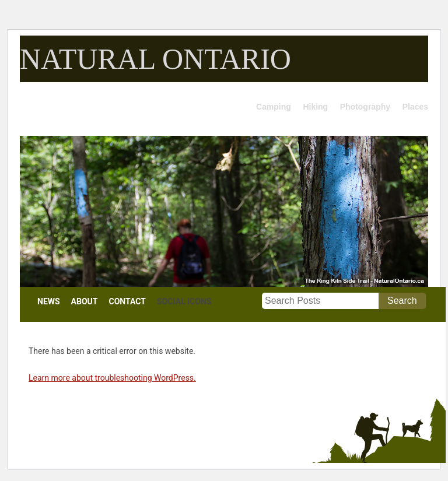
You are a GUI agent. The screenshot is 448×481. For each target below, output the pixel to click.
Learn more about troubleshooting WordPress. (112, 378)
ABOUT (85, 301)
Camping (274, 107)
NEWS (49, 301)
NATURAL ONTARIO (155, 59)
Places (415, 107)
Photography (365, 107)
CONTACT (127, 301)
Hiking (315, 107)
